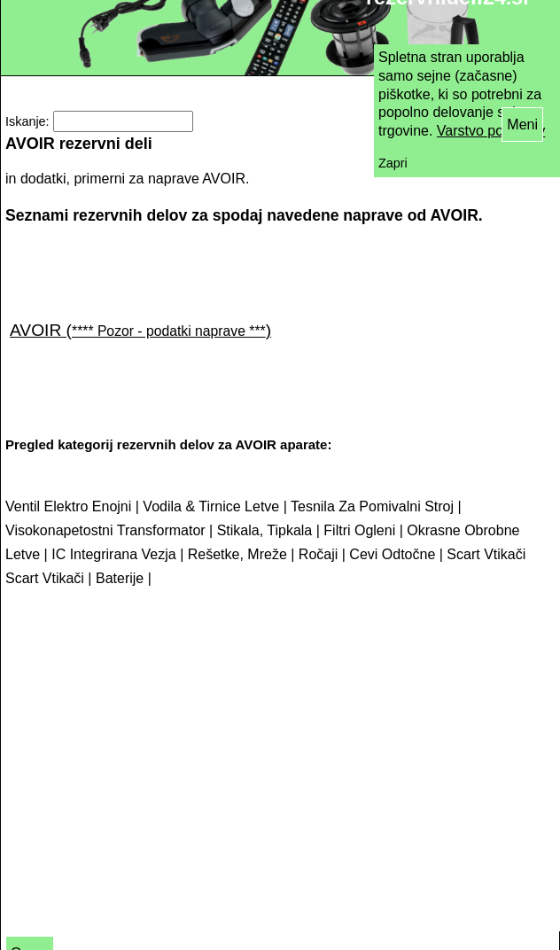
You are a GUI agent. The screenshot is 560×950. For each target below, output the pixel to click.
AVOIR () (140, 330)
